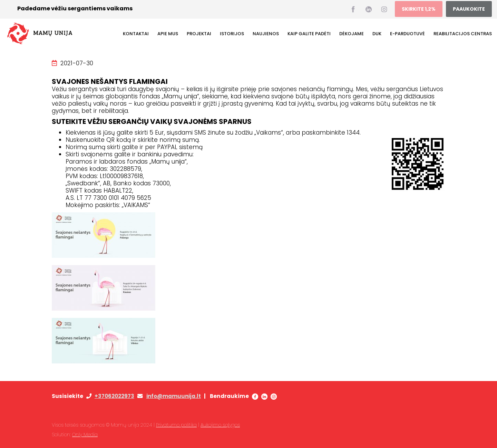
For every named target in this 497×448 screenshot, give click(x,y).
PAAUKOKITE (469, 9)
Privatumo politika (176, 425)
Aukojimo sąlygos (220, 425)
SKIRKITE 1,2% (419, 9)
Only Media (85, 435)
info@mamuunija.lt (174, 396)
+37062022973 (114, 396)
